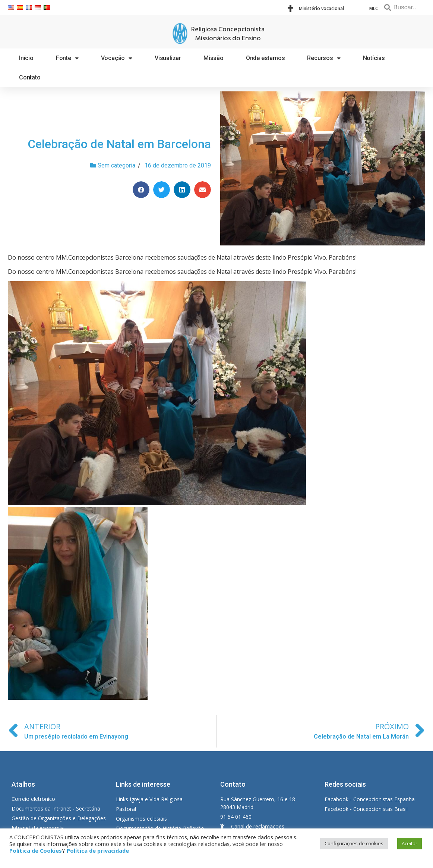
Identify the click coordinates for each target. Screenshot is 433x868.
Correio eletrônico (33, 799)
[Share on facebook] (141, 190)
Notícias (374, 58)
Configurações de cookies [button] (354, 843)
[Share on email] (203, 190)
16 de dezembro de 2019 (178, 165)
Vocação (117, 58)
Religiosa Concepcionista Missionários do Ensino (228, 34)
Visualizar (168, 58)
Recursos (324, 58)
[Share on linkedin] (182, 190)
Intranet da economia (38, 828)
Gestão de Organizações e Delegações (59, 818)
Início (26, 58)
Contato (30, 77)
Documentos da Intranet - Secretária (56, 809)
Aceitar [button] (410, 843)
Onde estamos (266, 58)
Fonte (67, 58)
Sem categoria (116, 165)
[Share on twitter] (162, 190)
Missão (214, 58)
